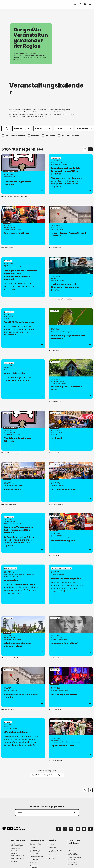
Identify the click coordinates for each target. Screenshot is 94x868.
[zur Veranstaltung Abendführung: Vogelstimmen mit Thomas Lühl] (71, 328)
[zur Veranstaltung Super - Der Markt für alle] (71, 738)
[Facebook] (59, 829)
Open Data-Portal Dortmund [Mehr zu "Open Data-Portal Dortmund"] (55, 851)
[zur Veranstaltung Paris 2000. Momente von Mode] (23, 328)
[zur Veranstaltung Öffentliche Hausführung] (23, 738)
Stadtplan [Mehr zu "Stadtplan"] (52, 847)
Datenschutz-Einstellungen (72, 864)
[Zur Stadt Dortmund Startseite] (14, 4)
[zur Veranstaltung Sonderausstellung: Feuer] (23, 226)
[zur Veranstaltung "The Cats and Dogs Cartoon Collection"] (23, 174)
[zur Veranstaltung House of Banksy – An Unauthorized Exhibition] (71, 226)
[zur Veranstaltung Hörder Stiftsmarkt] (23, 482)
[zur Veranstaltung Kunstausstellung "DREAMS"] (71, 636)
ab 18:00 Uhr (49, 135)
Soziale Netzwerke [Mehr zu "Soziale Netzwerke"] (36, 857)
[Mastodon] (71, 829)
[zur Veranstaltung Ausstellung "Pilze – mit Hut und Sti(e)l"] (71, 379)
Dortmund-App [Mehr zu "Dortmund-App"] (36, 844)
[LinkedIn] (90, 829)
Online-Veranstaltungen (14, 135)
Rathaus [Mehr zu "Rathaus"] (14, 861)
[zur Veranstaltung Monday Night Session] (23, 379)
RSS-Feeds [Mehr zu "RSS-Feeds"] (52, 858)
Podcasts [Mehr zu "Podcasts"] (33, 863)
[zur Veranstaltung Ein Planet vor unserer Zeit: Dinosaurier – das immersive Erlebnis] (71, 277)
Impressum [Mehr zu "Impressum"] (71, 850)
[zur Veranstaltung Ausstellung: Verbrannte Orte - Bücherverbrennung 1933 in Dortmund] (71, 174)
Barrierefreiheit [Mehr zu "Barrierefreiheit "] (54, 855)
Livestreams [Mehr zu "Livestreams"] (34, 860)
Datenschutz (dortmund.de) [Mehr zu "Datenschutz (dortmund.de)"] (73, 854)
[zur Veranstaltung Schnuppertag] (23, 584)
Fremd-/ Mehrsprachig (69, 135)
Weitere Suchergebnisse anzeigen (47, 775)
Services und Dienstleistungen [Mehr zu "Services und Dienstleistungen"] (17, 845)
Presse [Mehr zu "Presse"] (32, 847)
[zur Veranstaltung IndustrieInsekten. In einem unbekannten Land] (23, 636)
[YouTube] (84, 829)
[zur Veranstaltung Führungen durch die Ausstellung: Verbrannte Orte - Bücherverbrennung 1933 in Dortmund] (23, 277)
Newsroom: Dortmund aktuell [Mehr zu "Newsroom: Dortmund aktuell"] (17, 854)
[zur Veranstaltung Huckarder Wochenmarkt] (71, 482)
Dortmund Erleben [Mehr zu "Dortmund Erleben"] (18, 858)
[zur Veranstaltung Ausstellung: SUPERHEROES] (71, 687)
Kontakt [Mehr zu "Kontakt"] (70, 847)
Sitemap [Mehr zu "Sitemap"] (52, 844)
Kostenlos (34, 135)
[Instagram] (65, 829)
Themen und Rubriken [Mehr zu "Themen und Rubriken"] (16, 850)
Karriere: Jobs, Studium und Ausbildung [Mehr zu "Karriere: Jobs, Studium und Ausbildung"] (35, 852)
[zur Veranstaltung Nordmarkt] (71, 431)
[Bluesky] (78, 829)
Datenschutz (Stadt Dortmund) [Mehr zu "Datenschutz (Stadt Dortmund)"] (74, 859)
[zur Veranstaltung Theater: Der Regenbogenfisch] (71, 584)
